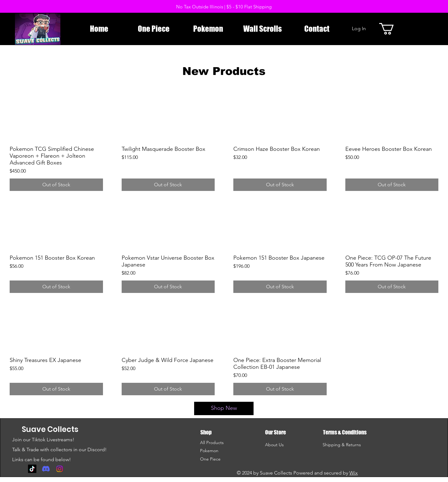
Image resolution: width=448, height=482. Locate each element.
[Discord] (46, 469)
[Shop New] (224, 408)
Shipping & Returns (342, 445)
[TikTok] (32, 469)
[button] (393, 29)
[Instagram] (60, 469)
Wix (354, 473)
